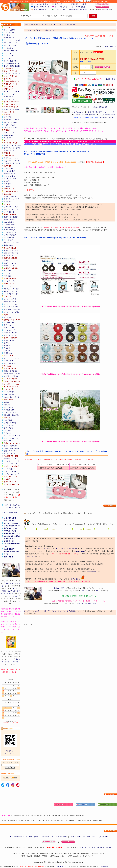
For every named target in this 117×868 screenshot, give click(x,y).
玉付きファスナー (10, 302)
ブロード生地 (8, 428)
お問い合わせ (8, 557)
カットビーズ (16, 91)
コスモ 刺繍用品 (9, 230)
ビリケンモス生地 (10, 423)
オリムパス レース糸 (11, 207)
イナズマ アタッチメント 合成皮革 (66, 549)
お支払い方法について (42, 7)
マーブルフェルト (10, 48)
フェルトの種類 (9, 32)
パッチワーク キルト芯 (12, 461)
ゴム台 (17, 161)
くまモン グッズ (9, 125)
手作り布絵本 (9, 583)
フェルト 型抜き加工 (11, 61)
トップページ (29, 30)
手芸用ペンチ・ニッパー (12, 158)
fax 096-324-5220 (62, 867)
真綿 (11, 448)
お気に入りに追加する (81, 107)
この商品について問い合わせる (85, 115)
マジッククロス (12, 596)
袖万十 (11, 271)
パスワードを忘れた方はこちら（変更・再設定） (95, 847)
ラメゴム (7, 343)
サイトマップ (8, 554)
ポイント (108, 9)
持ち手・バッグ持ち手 (45, 549)
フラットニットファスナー (12, 307)
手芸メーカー (40, 30)
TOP (11, 837)
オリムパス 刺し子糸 (11, 250)
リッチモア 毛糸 (9, 171)
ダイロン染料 (8, 407)
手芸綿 (6, 446)
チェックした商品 (61, 7)
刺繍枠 (12, 220)
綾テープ (7, 333)
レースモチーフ (9, 212)
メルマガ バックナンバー (11, 552)
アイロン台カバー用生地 (12, 436)
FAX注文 (112, 117)
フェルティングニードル (12, 74)
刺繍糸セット (8, 243)
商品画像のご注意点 (11, 528)
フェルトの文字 (9, 53)
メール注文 (103, 117)
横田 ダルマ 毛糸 (10, 174)
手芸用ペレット (9, 133)
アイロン (7, 358)
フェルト (16, 588)
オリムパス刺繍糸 (10, 235)
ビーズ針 (17, 374)
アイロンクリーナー (11, 361)
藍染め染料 (7, 415)
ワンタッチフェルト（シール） (12, 43)
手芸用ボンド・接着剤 (11, 120)
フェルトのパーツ (10, 56)
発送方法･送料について (42, 10)
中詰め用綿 (14, 446)
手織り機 (13, 197)
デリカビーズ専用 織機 (12, 109)
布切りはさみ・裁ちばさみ (12, 289)
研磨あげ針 (14, 371)
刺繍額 (15, 217)
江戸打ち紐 (8, 325)
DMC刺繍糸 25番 (10, 227)
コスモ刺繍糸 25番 (10, 232)
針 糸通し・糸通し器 (11, 376)
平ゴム (6, 340)
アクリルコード (9, 328)
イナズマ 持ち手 (9, 469)
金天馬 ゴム (8, 353)
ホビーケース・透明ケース (12, 122)
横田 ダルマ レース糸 (11, 209)
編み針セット (8, 202)
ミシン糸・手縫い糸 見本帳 (11, 397)
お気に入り (59, 4)
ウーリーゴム (8, 351)
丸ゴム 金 (7, 345)
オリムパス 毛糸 (9, 176)
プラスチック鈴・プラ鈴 (12, 148)
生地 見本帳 (8, 420)
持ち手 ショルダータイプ (11, 474)
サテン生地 (8, 433)
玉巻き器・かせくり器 (11, 199)
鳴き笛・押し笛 (9, 151)
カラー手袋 (8, 117)
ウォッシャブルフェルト (12, 40)
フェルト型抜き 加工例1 (12, 63)
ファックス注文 (60, 10)
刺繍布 (6, 220)
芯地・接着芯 (8, 441)
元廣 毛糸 (7, 181)
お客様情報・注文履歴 (78, 4)
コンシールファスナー (11, 304)
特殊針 (6, 374)
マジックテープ (9, 593)
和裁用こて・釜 (9, 266)
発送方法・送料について (12, 541)
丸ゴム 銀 (7, 348)
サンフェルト (8, 35)
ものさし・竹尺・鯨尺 (11, 291)
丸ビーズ (7, 91)
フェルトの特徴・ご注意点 (12, 536)
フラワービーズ (9, 94)
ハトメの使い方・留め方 (12, 163)
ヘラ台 (6, 261)
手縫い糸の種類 (9, 394)
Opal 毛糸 (7, 186)
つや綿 (6, 448)
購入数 (75, 67)
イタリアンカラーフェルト (12, 51)
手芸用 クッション (10, 453)
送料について (79, 112)
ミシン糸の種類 (9, 392)
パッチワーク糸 (9, 281)
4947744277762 (111, 46)
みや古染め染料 (9, 410)
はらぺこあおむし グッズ (11, 127)
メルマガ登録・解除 (11, 513)
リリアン (14, 333)
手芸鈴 (6, 145)
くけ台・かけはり (10, 263)
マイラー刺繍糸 (9, 237)
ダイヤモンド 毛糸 (10, 179)
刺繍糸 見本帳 (9, 245)
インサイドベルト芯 (11, 294)
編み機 (6, 197)
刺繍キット (8, 217)
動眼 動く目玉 (9, 135)
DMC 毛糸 (7, 184)
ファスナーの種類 (10, 299)
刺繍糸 (4, 591)
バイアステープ (9, 330)
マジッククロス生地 (11, 438)
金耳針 (6, 371)
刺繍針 (11, 374)
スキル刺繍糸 (8, 240)
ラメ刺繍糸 (16, 243)
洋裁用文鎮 (8, 276)
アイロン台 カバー (10, 363)
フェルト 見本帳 (9, 30)
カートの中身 (110, 112)
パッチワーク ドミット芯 (11, 464)
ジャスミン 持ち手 (10, 471)
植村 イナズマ (51, 30)
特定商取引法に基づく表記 (78, 10)
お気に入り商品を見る (100, 107)
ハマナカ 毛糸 (9, 168)
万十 (5, 271)
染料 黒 (6, 402)
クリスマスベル (15, 145)
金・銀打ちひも (9, 322)
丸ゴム (12, 340)
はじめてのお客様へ (41, 4)
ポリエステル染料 (10, 412)
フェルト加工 (8, 58)
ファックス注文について (12, 526)
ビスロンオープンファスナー (12, 310)
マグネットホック (10, 317)
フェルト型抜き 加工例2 (12, 66)
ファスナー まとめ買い (12, 312)
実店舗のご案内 (9, 549)
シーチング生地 (9, 425)
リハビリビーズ (9, 99)
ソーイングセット (10, 286)
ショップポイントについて (12, 523)
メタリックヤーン (10, 335)
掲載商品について (10, 531)
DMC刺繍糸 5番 (9, 225)
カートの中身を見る (78, 7)
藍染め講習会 (16, 415)
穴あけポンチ (8, 161)
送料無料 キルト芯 (10, 459)
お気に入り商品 (9, 521)
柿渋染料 (7, 405)
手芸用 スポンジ (9, 451)
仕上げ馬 (7, 273)
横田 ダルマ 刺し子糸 (11, 253)
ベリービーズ (8, 97)
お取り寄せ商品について (12, 533)
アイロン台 (15, 358)
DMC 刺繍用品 (9, 222)
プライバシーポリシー (77, 837)
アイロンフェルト (10, 45)
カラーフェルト (9, 38)
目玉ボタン (8, 138)
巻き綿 (17, 448)
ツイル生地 (8, 430)
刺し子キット (8, 255)
